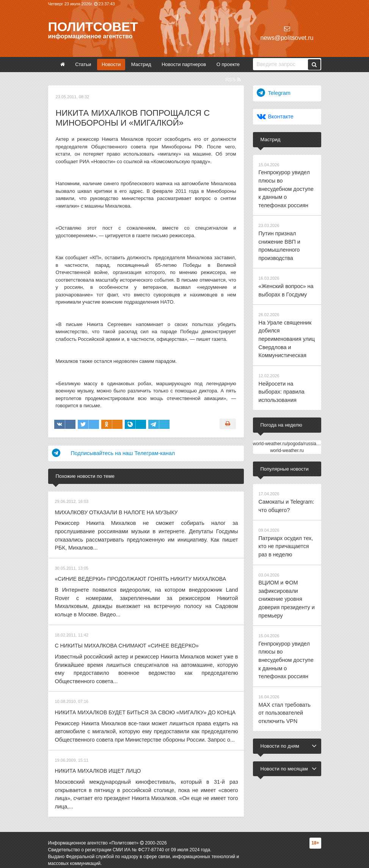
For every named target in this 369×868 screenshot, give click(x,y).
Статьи (83, 64)
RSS (233, 80)
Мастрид (141, 64)
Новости (111, 64)
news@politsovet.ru (287, 33)
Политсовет (93, 27)
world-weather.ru (287, 415)
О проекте (228, 64)
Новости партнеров (184, 64)
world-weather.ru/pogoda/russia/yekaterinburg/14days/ (308, 408)
